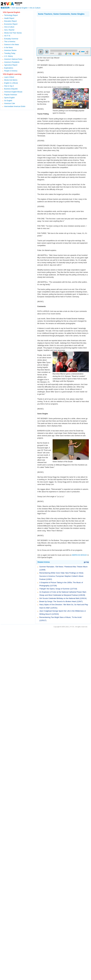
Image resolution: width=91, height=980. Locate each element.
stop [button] (47, 52)
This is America (10, 42)
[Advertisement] (50, 32)
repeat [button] (60, 54)
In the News (8, 48)
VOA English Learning (12, 74)
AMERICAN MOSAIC (79, 555)
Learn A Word (9, 77)
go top (86, 562)
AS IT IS (7, 36)
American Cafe (10, 103)
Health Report (9, 18)
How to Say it (9, 86)
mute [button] (80, 52)
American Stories (10, 50)
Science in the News (12, 45)
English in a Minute (11, 83)
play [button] (41, 52)
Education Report (10, 21)
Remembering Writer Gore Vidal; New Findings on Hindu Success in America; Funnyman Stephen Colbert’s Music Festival (61, 576)
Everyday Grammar (11, 39)
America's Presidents (12, 62)
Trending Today (10, 53)
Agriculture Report (11, 65)
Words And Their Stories (13, 33)
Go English (8, 101)
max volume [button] (87, 52)
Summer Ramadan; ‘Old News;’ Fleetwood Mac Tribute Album (63, 567)
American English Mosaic (13, 92)
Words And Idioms (11, 80)
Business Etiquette (11, 89)
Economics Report (11, 24)
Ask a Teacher (9, 30)
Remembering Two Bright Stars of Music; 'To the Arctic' (61, 617)
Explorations (9, 68)
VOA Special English (20, 8)
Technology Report (11, 15)
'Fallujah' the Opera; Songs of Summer (55, 589)
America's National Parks (13, 59)
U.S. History (9, 56)
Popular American (11, 95)
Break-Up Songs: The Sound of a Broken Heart (58, 601)
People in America (11, 71)
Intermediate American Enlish (15, 106)
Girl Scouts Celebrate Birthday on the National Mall (59, 598)
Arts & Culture (35, 8)
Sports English (9, 98)
